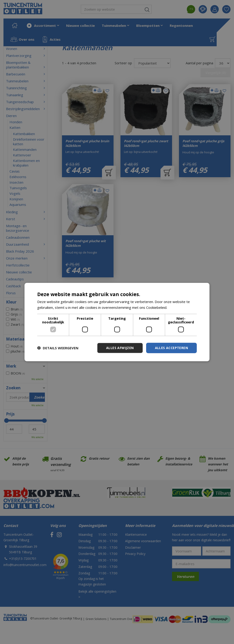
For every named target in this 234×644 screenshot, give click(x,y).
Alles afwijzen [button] (120, 348)
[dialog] (117, 322)
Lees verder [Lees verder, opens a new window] (178, 307)
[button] (58, 348)
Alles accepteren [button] (171, 348)
